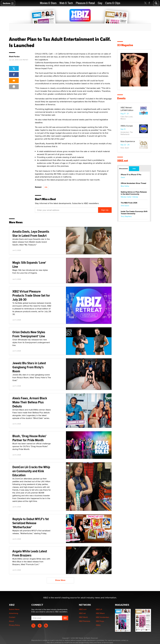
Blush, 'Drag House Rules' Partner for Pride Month (29, 438)
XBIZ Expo (100, 621)
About (11, 621)
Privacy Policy (14, 625)
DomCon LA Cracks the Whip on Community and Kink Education (31, 471)
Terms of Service (103, 643)
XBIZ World (83, 617)
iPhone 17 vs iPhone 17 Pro (131, 175)
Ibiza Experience (128, 141)
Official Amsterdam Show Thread (133, 183)
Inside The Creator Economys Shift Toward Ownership (134, 213)
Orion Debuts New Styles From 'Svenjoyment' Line (29, 334)
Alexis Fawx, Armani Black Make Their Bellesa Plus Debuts (30, 402)
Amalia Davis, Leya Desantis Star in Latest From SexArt (31, 234)
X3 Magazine (125, 45)
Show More (60, 580)
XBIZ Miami (100, 613)
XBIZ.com (83, 609)
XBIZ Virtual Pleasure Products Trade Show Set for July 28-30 (31, 295)
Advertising (14, 613)
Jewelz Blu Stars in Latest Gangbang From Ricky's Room (29, 367)
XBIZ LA (99, 609)
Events (121, 98)
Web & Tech (66, 3)
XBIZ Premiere (85, 621)
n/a (46, 187)
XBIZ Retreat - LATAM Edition (127, 109)
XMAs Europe (127, 126)
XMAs (98, 625)
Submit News (14, 609)
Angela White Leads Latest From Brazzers (30, 553)
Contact (12, 617)
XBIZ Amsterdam (102, 617)
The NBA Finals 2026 (129, 203)
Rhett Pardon (14, 57)
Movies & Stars (48, 3)
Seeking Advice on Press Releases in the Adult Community (134, 193)
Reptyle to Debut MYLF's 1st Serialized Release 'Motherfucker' (31, 523)
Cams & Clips (113, 3)
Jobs (134, 169)
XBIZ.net (123, 161)
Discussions (124, 169)
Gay (100, 3)
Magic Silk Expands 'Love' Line (29, 265)
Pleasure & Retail (85, 3)
